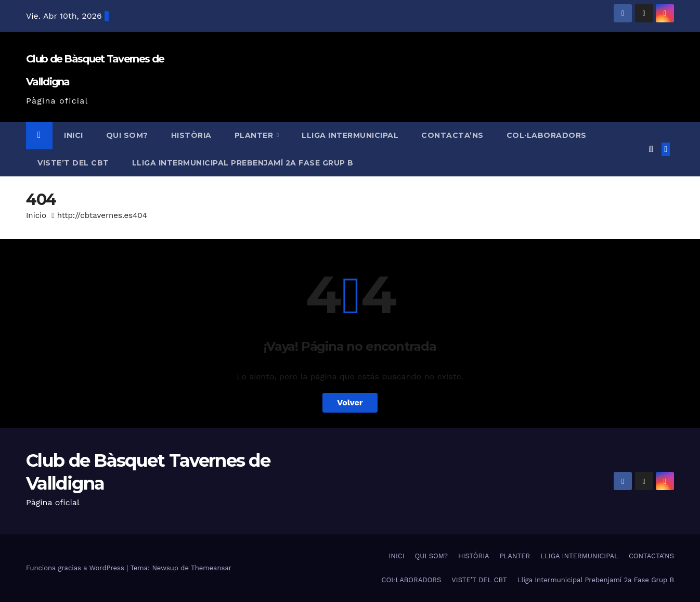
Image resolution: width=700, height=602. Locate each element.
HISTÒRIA (191, 135)
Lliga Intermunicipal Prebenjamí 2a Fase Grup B (243, 163)
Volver (350, 402)
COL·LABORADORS (547, 135)
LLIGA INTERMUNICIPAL (350, 135)
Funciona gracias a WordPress (76, 568)
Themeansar (211, 568)
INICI (74, 135)
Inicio (36, 215)
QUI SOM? (127, 135)
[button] (651, 149)
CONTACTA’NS (452, 135)
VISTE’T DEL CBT (73, 163)
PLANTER (255, 135)
